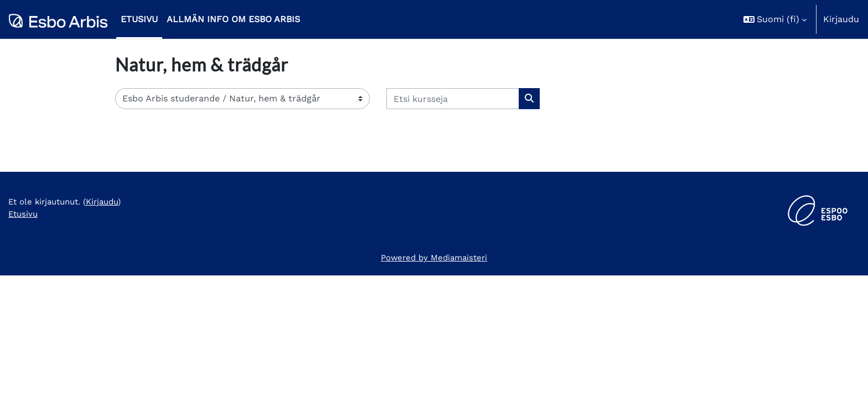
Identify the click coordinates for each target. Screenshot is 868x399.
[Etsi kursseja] (453, 99)
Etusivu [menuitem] (139, 19)
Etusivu (24, 339)
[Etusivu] (58, 19)
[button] (775, 19)
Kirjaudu (841, 19)
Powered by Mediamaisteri (434, 381)
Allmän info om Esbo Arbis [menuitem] (233, 19)
